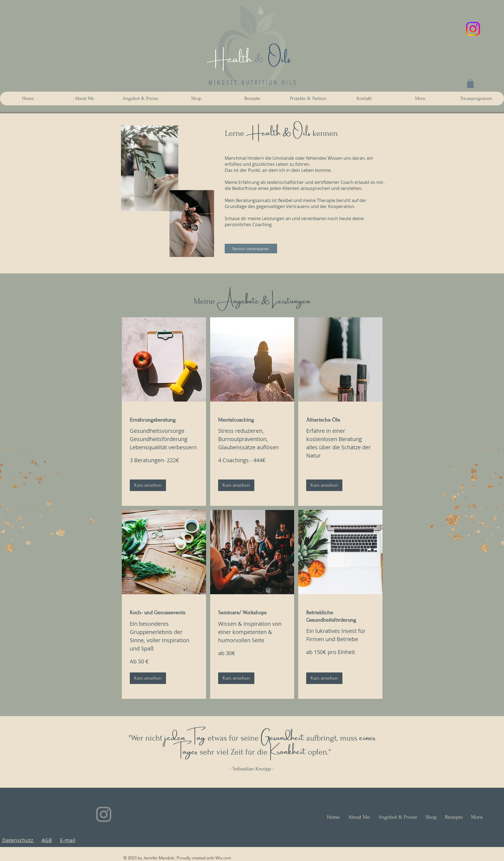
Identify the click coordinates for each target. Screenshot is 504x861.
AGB (47, 840)
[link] (164, 420)
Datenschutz (18, 840)
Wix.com (223, 858)
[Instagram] (473, 29)
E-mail (68, 840)
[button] (470, 83)
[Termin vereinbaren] (251, 249)
